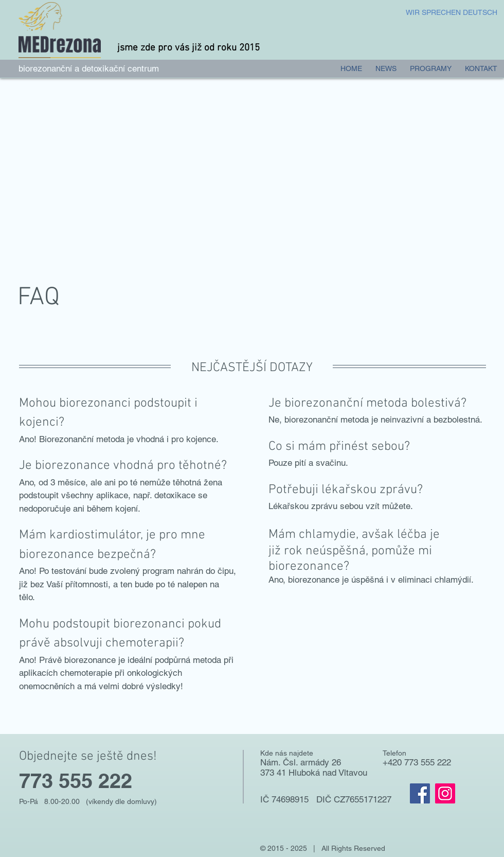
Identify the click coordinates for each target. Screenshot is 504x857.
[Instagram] (445, 793)
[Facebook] (420, 793)
